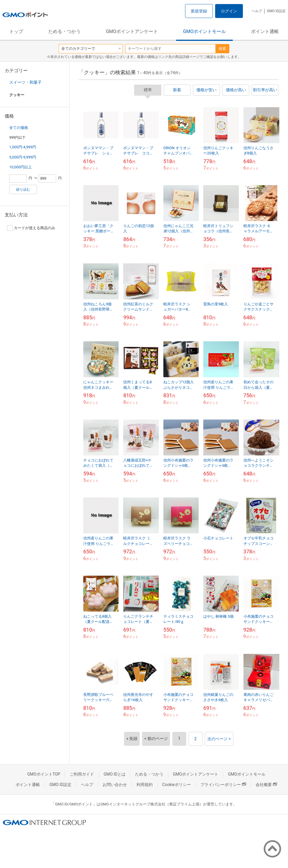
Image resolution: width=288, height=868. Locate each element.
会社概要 (266, 785)
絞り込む (23, 189)
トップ (16, 31)
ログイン (229, 11)
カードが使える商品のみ (31, 228)
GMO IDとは (115, 774)
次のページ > (219, 739)
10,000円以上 (21, 167)
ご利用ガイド (82, 774)
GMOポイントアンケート (132, 31)
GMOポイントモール (204, 31)
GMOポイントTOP (44, 774)
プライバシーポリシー (223, 785)
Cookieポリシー (177, 785)
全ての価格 (19, 128)
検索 (222, 49)
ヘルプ (257, 11)
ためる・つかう (64, 31)
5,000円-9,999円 (23, 157)
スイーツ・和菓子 (25, 82)
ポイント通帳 (265, 31)
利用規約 (145, 785)
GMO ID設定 (276, 11)
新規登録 (199, 11)
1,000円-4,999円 (23, 147)
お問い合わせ (115, 785)
